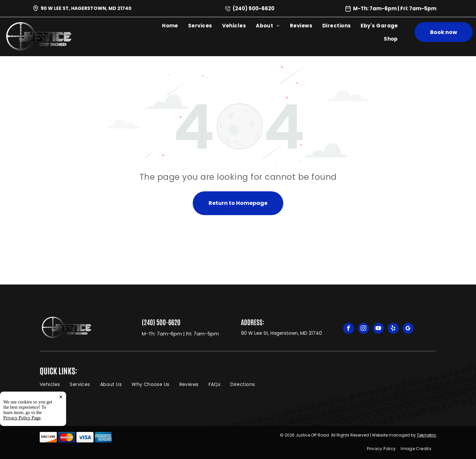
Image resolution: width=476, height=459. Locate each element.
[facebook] (349, 329)
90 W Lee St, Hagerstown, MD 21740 (86, 8)
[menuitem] (170, 25)
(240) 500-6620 (254, 8)
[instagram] (363, 329)
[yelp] (393, 329)
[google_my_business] (408, 329)
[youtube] (378, 329)
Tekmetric (427, 435)
